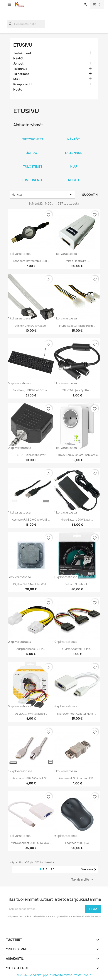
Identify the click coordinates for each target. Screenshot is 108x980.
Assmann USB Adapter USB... (77, 778)
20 (53, 869)
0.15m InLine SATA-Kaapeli (31, 326)
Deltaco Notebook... (77, 584)
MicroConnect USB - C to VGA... (31, 843)
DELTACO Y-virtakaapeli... (31, 714)
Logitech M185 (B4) (77, 843)
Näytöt (18, 58)
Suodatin (90, 195)
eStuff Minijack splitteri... (77, 390)
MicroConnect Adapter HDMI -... (77, 714)
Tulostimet (21, 74)
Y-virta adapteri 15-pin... (77, 649)
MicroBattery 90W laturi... (77, 520)
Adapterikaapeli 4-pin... (31, 649)
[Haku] (26, 24)
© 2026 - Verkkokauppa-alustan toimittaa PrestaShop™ (54, 975)
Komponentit (23, 84)
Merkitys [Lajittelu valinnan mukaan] (42, 195)
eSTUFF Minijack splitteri (31, 455)
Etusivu (23, 45)
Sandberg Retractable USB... (31, 261)
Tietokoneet (22, 53)
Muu (16, 79)
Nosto (18, 90)
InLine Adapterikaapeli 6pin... (77, 326)
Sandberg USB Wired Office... (31, 390)
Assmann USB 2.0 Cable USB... (31, 520)
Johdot (18, 64)
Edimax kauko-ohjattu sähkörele (77, 455)
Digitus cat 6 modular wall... (31, 584)
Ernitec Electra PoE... (77, 261)
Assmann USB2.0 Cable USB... (31, 778)
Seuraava (89, 869)
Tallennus (20, 69)
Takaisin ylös (83, 880)
